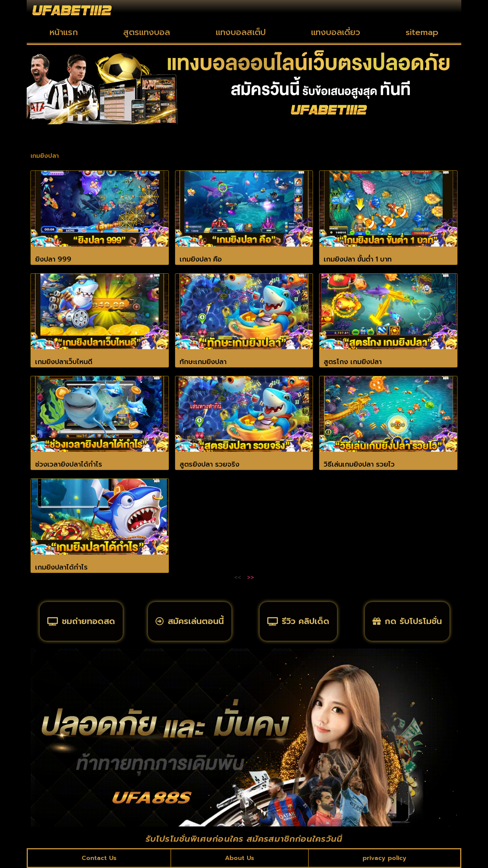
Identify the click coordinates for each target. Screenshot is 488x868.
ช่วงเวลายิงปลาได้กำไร (69, 464)
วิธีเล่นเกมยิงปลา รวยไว (359, 464)
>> (250, 578)
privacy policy (384, 858)
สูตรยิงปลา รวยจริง (209, 464)
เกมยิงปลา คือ (201, 259)
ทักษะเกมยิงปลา (203, 362)
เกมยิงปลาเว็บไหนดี (64, 362)
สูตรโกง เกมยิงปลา (353, 362)
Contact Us (99, 858)
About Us (240, 858)
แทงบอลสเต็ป (241, 32)
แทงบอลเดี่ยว (336, 32)
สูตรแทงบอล (147, 32)
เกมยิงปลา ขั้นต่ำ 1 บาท (358, 259)
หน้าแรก (64, 32)
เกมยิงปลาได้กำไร (61, 567)
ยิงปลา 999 (53, 259)
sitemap (422, 32)
